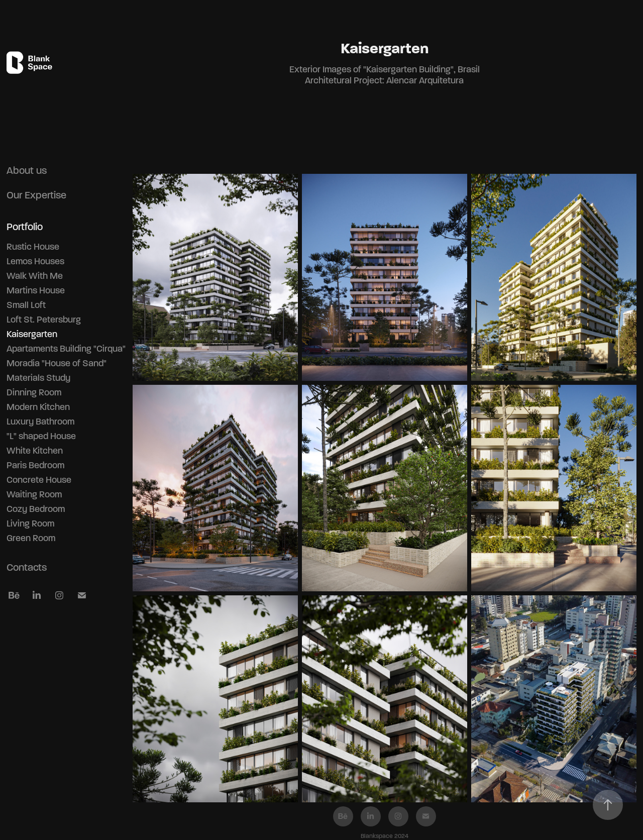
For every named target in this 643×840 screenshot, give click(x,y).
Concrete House (39, 480)
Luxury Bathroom (40, 422)
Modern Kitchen (38, 407)
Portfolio (25, 227)
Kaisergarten (32, 334)
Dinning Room (34, 392)
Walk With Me (35, 276)
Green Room (31, 538)
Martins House (36, 290)
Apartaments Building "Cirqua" (66, 349)
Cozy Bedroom (36, 509)
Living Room (30, 523)
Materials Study (38, 378)
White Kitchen (35, 451)
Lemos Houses (35, 261)
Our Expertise (36, 195)
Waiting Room (34, 494)
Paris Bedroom (35, 465)
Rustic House (33, 247)
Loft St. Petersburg (44, 320)
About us (27, 171)
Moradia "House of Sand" (57, 363)
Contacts (27, 567)
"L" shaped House (41, 436)
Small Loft (26, 305)
